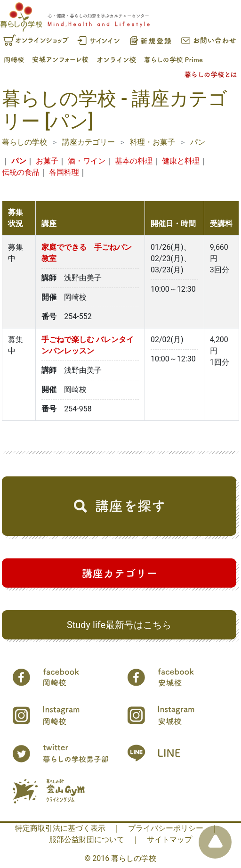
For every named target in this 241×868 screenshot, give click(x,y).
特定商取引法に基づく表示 (60, 828)
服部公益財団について (87, 839)
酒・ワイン (87, 161)
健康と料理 (181, 161)
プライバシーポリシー (166, 828)
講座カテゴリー (88, 142)
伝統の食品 (21, 172)
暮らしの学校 (24, 142)
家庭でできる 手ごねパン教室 (87, 253)
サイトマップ (169, 839)
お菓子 (47, 161)
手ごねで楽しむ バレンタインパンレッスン (88, 345)
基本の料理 (134, 161)
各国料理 (64, 172)
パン (198, 142)
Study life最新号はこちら (119, 625)
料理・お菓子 (153, 142)
